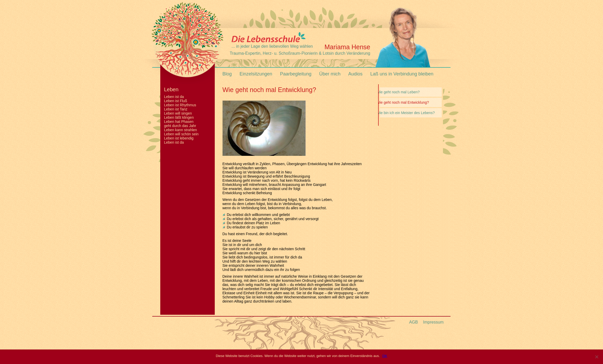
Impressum (433, 322)
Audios (355, 74)
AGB (414, 322)
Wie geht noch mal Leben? (398, 92)
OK (385, 356)
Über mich (330, 74)
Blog (227, 74)
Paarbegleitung (296, 74)
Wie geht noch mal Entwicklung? (403, 102)
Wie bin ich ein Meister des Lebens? (406, 113)
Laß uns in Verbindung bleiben (402, 74)
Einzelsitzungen (256, 74)
